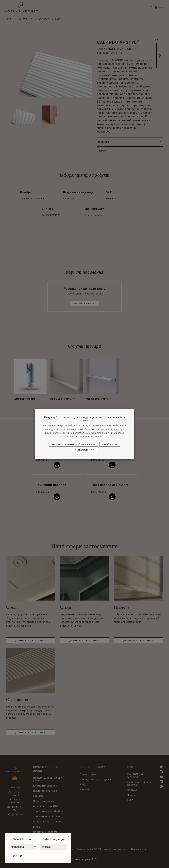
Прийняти (110, 444)
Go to (18, 856)
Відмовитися (84, 450)
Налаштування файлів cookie (74, 444)
